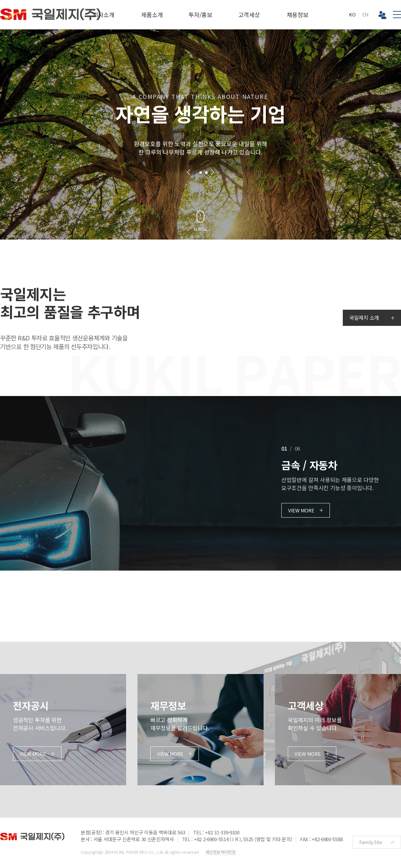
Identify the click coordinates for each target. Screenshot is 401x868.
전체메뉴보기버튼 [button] (397, 15)
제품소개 (152, 15)
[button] (189, 172)
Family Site (371, 842)
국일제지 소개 (364, 317)
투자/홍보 (200, 15)
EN (365, 14)
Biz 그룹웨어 (382, 15)
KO (352, 14)
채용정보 (298, 15)
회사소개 (104, 15)
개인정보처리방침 (221, 852)
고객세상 (249, 15)
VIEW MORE (301, 510)
